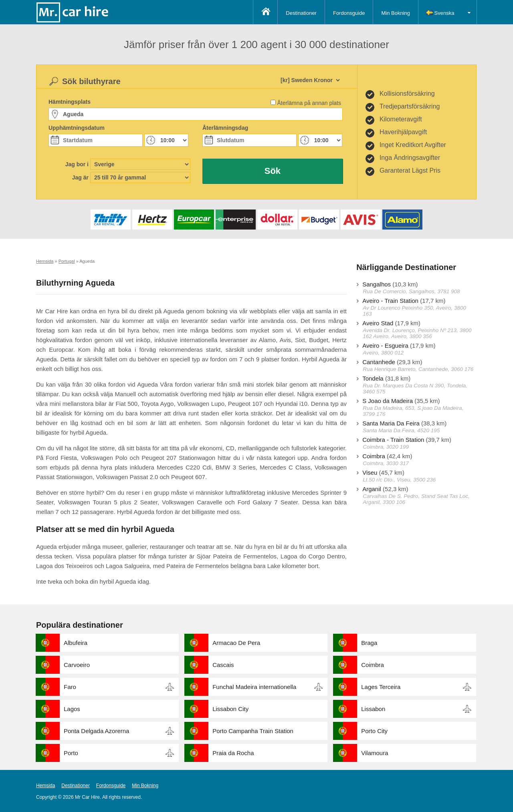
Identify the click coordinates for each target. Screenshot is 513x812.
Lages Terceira (381, 687)
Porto (71, 753)
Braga (369, 643)
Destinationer (301, 13)
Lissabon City (230, 709)
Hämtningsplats (70, 102)
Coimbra (374, 456)
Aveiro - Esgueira (385, 346)
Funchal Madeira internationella (254, 687)
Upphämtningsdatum (77, 128)
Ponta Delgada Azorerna (96, 731)
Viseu (370, 472)
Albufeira (76, 643)
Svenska (440, 13)
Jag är (80, 177)
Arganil (372, 489)
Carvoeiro (77, 665)
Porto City (374, 731)
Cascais (223, 665)
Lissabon (373, 709)
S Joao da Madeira (388, 401)
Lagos (72, 709)
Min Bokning (396, 13)
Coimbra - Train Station (393, 440)
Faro (70, 687)
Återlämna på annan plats (309, 103)
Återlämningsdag (225, 128)
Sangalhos (377, 284)
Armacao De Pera (236, 643)
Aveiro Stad (378, 323)
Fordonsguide (349, 13)
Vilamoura (375, 753)
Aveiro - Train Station (390, 301)
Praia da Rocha (233, 753)
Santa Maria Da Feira (391, 423)
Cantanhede (379, 362)
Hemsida (45, 786)
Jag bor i (77, 164)
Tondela (373, 378)
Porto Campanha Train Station (253, 731)
